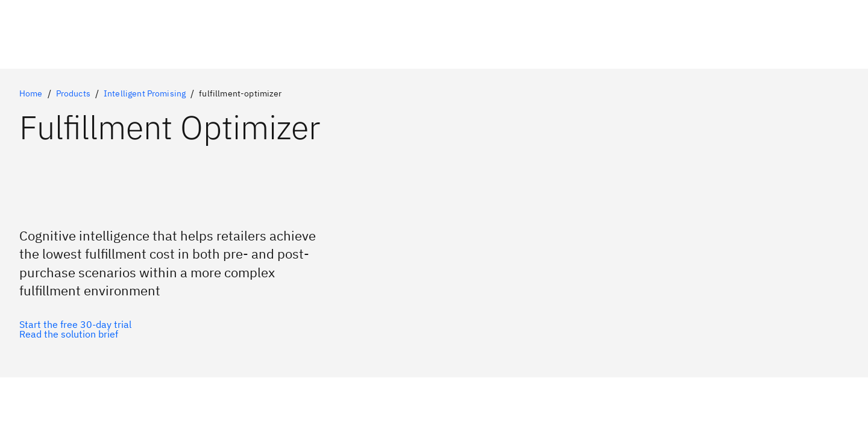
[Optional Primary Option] (75, 324)
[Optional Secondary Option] (75, 334)
